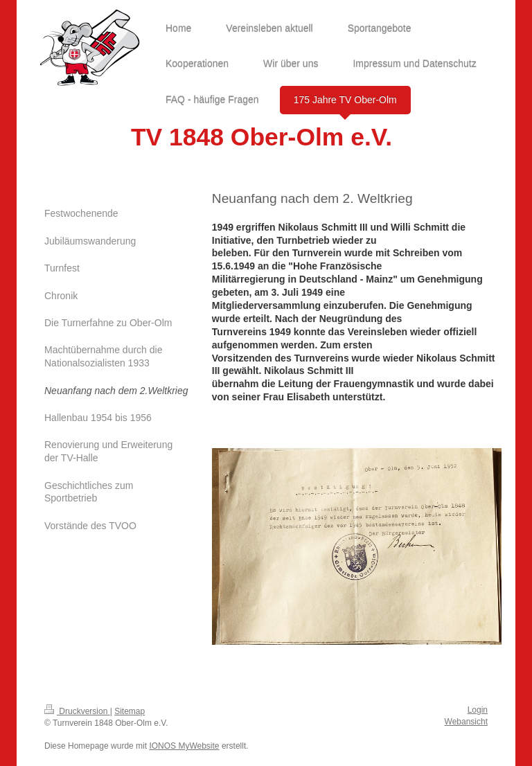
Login (478, 710)
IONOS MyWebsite (184, 746)
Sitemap (130, 711)
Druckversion (77, 711)
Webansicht (466, 722)
